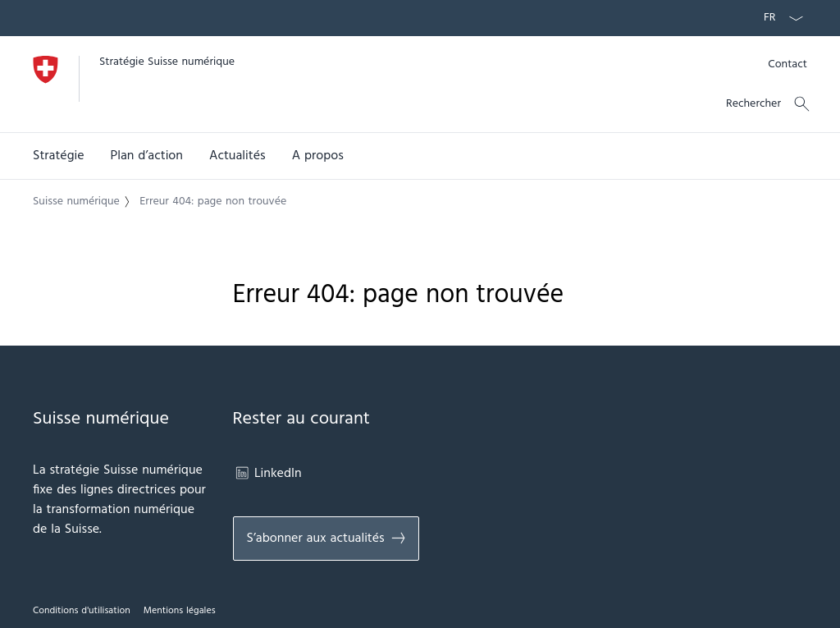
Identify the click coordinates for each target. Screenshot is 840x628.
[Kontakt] (787, 64)
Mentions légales (180, 611)
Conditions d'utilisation (82, 611)
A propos (318, 156)
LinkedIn (267, 474)
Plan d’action (147, 156)
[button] (59, 156)
